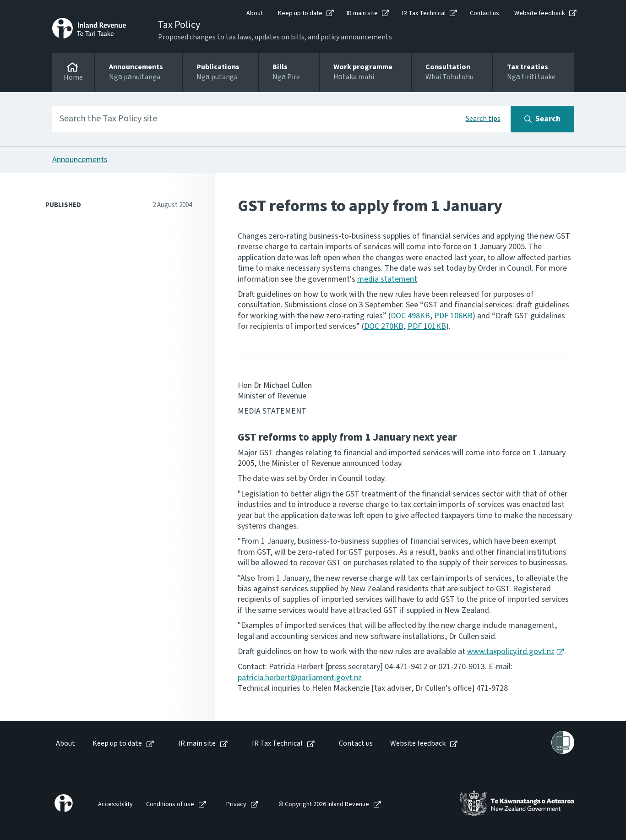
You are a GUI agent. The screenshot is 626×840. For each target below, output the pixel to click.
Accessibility (115, 805)
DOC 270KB (384, 326)
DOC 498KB (410, 316)
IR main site (362, 13)
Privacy (236, 805)
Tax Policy (179, 25)
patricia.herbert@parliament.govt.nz (300, 678)
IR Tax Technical (424, 13)
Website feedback (540, 13)
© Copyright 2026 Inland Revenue (324, 805)
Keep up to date (300, 13)
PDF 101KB (427, 326)
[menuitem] (65, 744)
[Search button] (542, 119)
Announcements (80, 160)
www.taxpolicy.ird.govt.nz (511, 652)
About (255, 13)
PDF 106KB (453, 316)
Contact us (484, 13)
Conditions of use (170, 805)
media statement (387, 279)
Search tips (483, 119)
